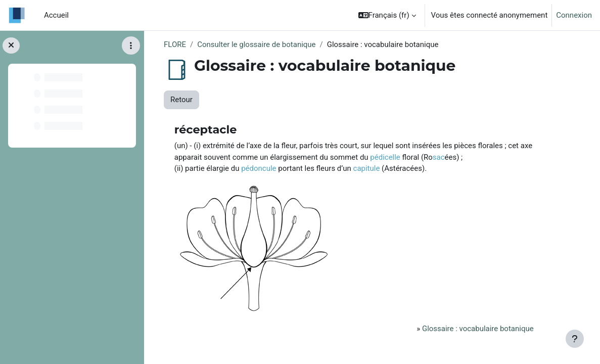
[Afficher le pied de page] (575, 339)
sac (439, 157)
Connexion (574, 15)
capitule (367, 168)
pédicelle (385, 157)
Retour (181, 100)
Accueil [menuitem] (56, 15)
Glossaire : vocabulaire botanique (478, 329)
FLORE (175, 44)
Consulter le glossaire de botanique (256, 44)
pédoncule (259, 168)
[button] (387, 15)
